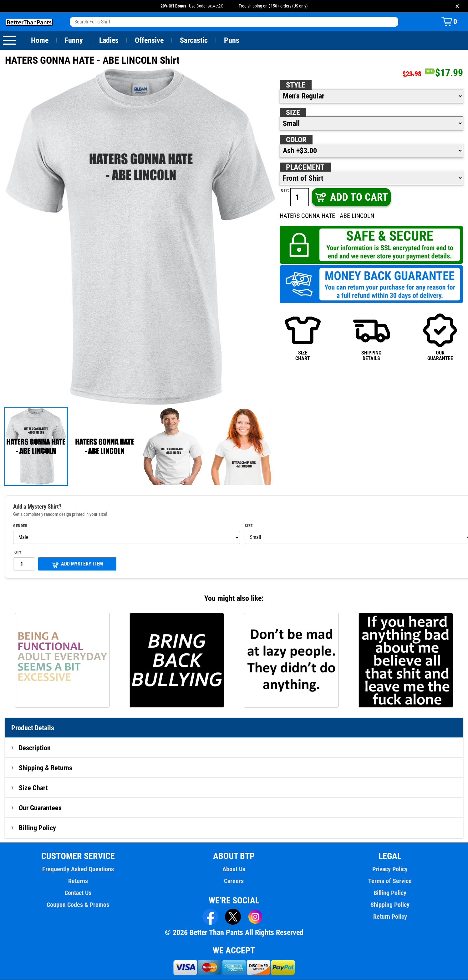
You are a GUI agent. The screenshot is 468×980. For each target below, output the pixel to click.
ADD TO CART (351, 197)
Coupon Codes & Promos (78, 905)
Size (293, 113)
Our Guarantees (41, 808)
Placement (305, 168)
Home (40, 41)
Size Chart (33, 788)
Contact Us (78, 893)
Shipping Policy (390, 905)
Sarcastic (194, 41)
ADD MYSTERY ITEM (77, 565)
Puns (232, 41)
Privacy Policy (390, 869)
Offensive (149, 41)
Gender (20, 526)
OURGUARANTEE (440, 337)
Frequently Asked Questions (78, 869)
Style (296, 85)
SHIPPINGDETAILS (371, 337)
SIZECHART (303, 337)
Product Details (33, 728)
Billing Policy (37, 828)
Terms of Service (390, 881)
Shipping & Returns (46, 768)
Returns (78, 881)
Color (296, 140)
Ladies (109, 41)
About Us (234, 869)
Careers (234, 881)
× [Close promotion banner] (457, 6)
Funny (74, 41)
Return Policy (390, 917)
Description (35, 748)
